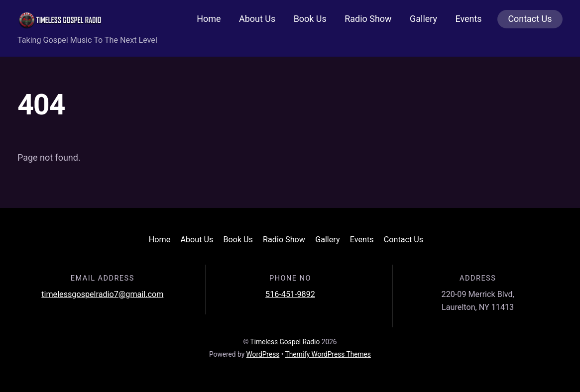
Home (209, 19)
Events (468, 19)
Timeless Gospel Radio (285, 342)
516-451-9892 (290, 294)
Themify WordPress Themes (328, 354)
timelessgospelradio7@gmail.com (102, 294)
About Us (257, 19)
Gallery (423, 19)
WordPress (263, 354)
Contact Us (530, 19)
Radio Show (368, 19)
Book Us (310, 19)
